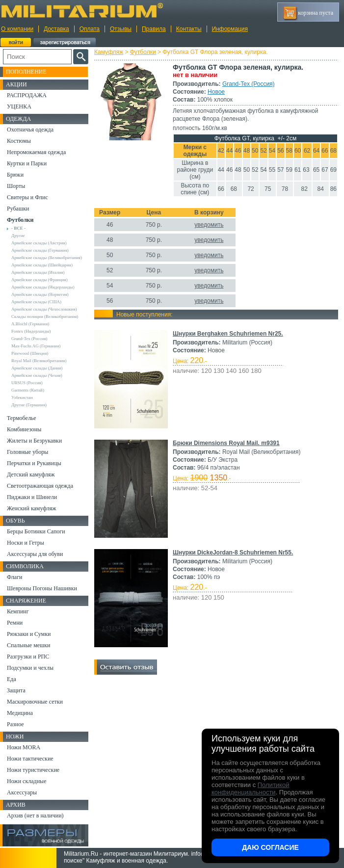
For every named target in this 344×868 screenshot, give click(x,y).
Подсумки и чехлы (30, 668)
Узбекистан (22, 397)
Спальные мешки (29, 645)
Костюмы (19, 141)
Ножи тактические (30, 759)
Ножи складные (26, 781)
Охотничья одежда (30, 130)
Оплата (90, 29)
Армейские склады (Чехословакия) (44, 309)
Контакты (189, 29)
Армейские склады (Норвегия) (40, 294)
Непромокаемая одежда (36, 152)
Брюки (15, 175)
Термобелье (22, 418)
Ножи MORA (24, 747)
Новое (216, 92)
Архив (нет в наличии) (35, 815)
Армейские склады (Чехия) (37, 375)
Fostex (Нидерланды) (31, 331)
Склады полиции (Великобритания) (45, 316)
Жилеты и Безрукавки (34, 441)
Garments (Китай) (28, 390)
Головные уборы (27, 452)
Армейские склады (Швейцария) (42, 265)
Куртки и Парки (27, 163)
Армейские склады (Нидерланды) (43, 287)
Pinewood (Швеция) (30, 353)
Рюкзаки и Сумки (29, 634)
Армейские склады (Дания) (37, 368)
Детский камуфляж (31, 474)
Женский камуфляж (31, 508)
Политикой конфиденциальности (250, 789)
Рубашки (18, 209)
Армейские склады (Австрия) (39, 243)
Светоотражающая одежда (40, 486)
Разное (15, 724)
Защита (16, 690)
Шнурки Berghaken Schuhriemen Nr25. (228, 334)
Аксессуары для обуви (35, 554)
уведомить (209, 225)
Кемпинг (18, 611)
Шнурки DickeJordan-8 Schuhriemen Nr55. (233, 552)
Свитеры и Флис (27, 197)
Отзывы (121, 29)
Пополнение (26, 72)
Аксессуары (22, 792)
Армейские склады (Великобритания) (47, 258)
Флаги (15, 577)
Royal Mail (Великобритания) (39, 361)
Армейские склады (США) (36, 302)
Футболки (143, 52)
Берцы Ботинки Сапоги (36, 531)
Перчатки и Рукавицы (34, 463)
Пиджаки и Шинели (32, 497)
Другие (18, 236)
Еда (12, 679)
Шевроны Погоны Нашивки (42, 588)
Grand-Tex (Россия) (249, 84)
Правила (154, 29)
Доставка (56, 29)
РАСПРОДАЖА (27, 95)
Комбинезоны (24, 429)
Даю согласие (270, 847)
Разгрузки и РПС (28, 657)
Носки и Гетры (26, 543)
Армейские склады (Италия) (38, 272)
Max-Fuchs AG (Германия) (36, 346)
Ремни (15, 623)
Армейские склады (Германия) (40, 250)
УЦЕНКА (19, 106)
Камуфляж (109, 52)
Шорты (16, 186)
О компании (17, 29)
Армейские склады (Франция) (40, 280)
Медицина (20, 713)
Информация (230, 29)
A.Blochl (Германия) (30, 324)
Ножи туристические (33, 770)
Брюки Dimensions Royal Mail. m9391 (226, 443)
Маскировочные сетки (35, 702)
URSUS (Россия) (27, 383)
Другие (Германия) (29, 405)
